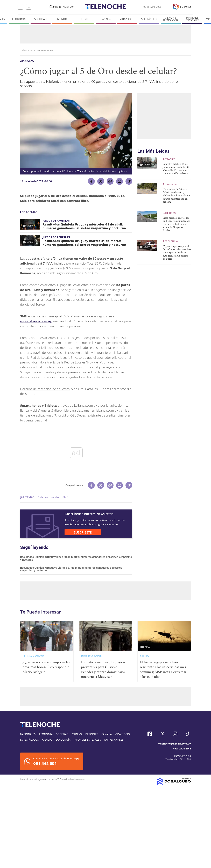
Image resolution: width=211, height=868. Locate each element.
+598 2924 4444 (182, 749)
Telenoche (27, 50)
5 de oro (43, 497)
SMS (65, 497)
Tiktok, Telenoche (188, 734)
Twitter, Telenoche (162, 734)
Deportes (84, 19)
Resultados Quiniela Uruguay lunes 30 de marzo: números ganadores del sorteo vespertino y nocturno (76, 558)
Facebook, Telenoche (150, 734)
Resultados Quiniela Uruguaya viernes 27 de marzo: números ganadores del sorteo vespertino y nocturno (71, 569)
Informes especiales (192, 19)
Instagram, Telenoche (175, 734)
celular (55, 497)
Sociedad (40, 19)
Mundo (62, 19)
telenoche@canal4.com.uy (175, 744)
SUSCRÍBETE (83, 532)
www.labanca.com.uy (36, 321)
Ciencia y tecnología (171, 19)
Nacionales (28, 734)
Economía (19, 19)
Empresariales (45, 50)
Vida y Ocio (127, 19)
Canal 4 (106, 19)
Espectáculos (149, 19)
